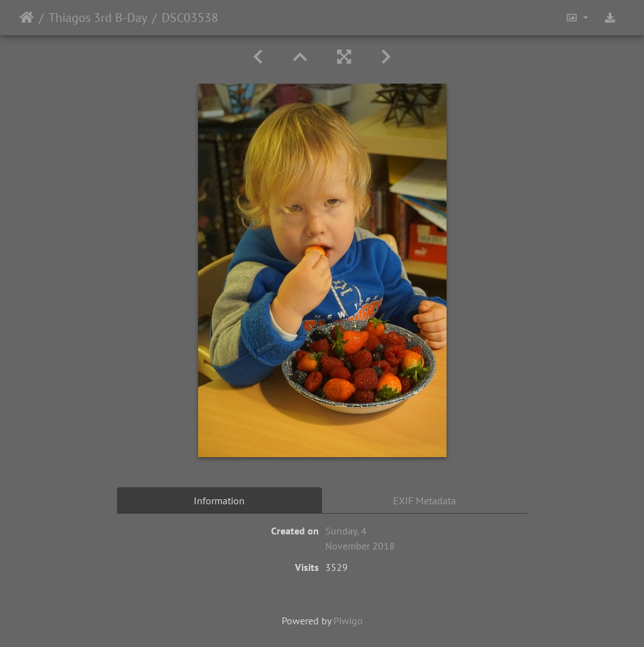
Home (27, 18)
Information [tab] (219, 500)
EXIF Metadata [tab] (425, 500)
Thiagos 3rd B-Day (98, 18)
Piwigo (348, 621)
